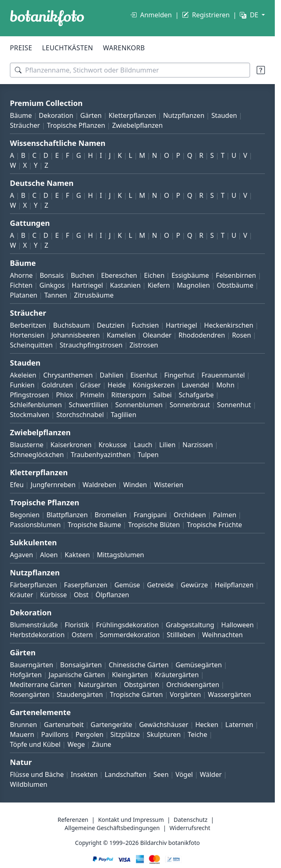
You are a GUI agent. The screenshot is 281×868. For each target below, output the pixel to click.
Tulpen (148, 455)
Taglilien (123, 415)
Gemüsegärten (198, 665)
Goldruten (57, 385)
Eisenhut (144, 375)
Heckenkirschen (229, 325)
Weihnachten (223, 635)
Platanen (24, 295)
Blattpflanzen (67, 515)
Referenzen (73, 820)
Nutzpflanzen (184, 115)
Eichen (154, 275)
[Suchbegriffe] (130, 70)
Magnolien (194, 285)
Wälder (211, 774)
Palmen (225, 515)
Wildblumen (29, 784)
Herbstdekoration (37, 635)
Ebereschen (119, 275)
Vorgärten (185, 694)
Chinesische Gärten (138, 665)
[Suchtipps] (261, 70)
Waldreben (99, 485)
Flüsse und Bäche (37, 774)
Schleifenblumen (36, 405)
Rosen (241, 335)
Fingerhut (179, 375)
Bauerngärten (32, 665)
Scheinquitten (31, 345)
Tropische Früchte (215, 525)
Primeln (92, 395)
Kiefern (159, 285)
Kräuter (21, 595)
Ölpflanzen (112, 595)
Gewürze (194, 585)
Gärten (91, 115)
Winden (135, 485)
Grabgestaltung (190, 625)
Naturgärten (98, 685)
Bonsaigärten (81, 665)
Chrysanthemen (68, 375)
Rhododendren (202, 335)
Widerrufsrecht (190, 828)
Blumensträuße (34, 625)
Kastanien (125, 285)
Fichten (21, 285)
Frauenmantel (223, 375)
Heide (117, 385)
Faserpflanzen (86, 585)
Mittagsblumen (120, 555)
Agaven (21, 555)
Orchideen (190, 515)
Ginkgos (52, 285)
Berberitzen (28, 325)
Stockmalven (30, 415)
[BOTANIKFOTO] (47, 18)
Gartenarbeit (64, 725)
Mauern (22, 734)
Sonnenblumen (139, 405)
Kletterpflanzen (132, 115)
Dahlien (112, 375)
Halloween (237, 625)
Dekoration (56, 115)
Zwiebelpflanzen (138, 125)
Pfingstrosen (30, 395)
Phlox (65, 395)
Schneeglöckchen (37, 455)
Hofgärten (26, 675)
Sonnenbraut (190, 405)
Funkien (22, 385)
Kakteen (77, 555)
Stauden (224, 115)
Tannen (55, 295)
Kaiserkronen (71, 445)
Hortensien (27, 335)
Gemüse (127, 585)
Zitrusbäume (94, 295)
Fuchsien (145, 325)
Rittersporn (129, 395)
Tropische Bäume (94, 525)
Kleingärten (130, 675)
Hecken (207, 725)
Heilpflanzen (234, 585)
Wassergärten (229, 694)
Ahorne (21, 275)
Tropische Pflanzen (76, 125)
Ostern (82, 635)
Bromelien (111, 515)
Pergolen (90, 734)
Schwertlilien (89, 405)
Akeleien (23, 375)
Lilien (168, 445)
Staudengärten (80, 694)
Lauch (143, 445)
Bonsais (52, 275)
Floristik (77, 625)
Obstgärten (142, 685)
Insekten (84, 774)
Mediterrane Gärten (41, 685)
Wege (76, 744)
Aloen (49, 555)
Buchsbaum (72, 325)
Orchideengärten (193, 685)
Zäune (102, 744)
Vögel (184, 774)
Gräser (90, 385)
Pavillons (55, 734)
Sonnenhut (234, 405)
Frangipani (150, 515)
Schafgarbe (196, 395)
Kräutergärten (177, 675)
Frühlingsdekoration (128, 625)
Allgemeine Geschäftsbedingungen (112, 828)
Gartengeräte (112, 725)
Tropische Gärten (136, 694)
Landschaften (125, 774)
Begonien (25, 515)
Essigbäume (190, 275)
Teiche (198, 734)
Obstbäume (235, 285)
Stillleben (181, 635)
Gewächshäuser (164, 725)
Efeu (17, 485)
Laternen (239, 725)
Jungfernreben (53, 485)
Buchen (82, 275)
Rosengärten (30, 694)
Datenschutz (191, 820)
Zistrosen (144, 345)
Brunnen (24, 725)
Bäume (21, 115)
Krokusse (113, 445)
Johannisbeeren (76, 335)
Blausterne (27, 445)
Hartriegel (87, 285)
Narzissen (198, 445)
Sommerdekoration (130, 635)
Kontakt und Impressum (131, 820)
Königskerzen (154, 385)
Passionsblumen (35, 525)
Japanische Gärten (77, 675)
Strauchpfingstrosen (91, 345)
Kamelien (121, 335)
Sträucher (25, 125)
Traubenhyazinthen (100, 455)
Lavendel (195, 385)
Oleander (157, 335)
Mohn (225, 385)
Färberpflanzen (33, 585)
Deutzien (111, 325)
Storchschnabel (80, 415)
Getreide (160, 585)
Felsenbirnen (236, 275)
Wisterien (169, 485)
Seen (161, 774)
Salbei (162, 395)
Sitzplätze (125, 734)
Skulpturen (164, 734)
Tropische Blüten (154, 525)
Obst (81, 595)
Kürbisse (53, 595)
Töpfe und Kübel (35, 744)
